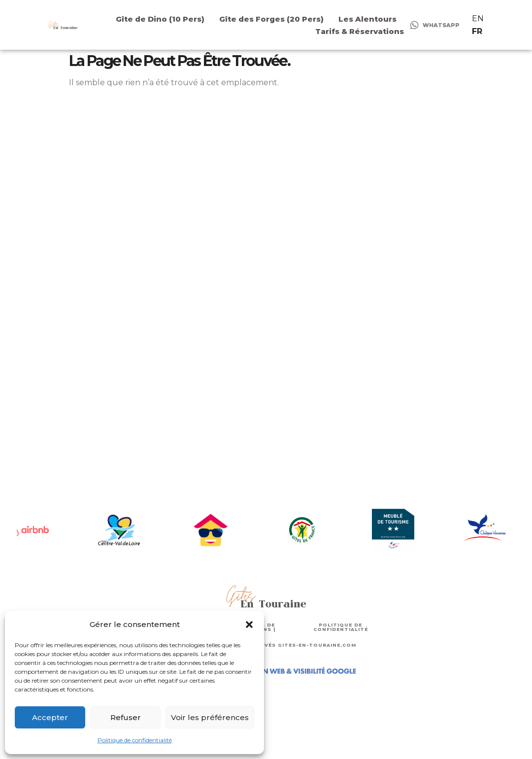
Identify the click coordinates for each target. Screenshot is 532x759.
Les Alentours (367, 19)
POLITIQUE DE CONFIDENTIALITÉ (341, 627)
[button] (249, 625)
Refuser (126, 717)
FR (477, 31)
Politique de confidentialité (135, 740)
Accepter (50, 717)
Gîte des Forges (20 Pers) (271, 19)
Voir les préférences (210, 717)
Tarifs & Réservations (360, 31)
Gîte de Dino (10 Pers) (160, 19)
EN (478, 18)
